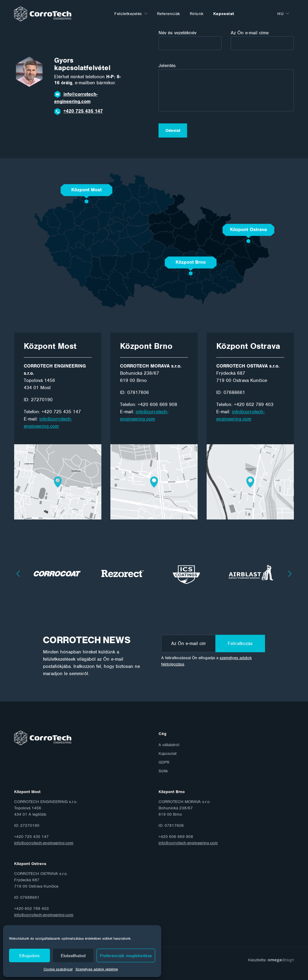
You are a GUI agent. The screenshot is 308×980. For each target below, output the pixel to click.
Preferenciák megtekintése (126, 956)
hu (280, 14)
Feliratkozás (240, 644)
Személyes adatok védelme (97, 969)
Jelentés (226, 87)
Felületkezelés (128, 14)
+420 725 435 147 (83, 111)
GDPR (164, 762)
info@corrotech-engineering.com (76, 98)
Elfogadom (29, 956)
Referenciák (169, 14)
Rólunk (197, 14)
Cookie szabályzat (58, 969)
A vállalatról (169, 745)
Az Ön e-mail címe (262, 40)
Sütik (163, 771)
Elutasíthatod (73, 956)
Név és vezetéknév (190, 40)
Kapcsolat (224, 14)
